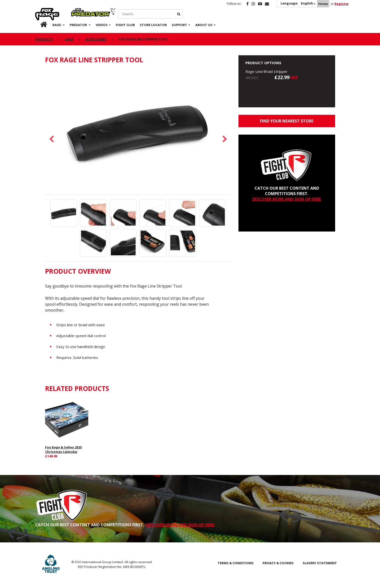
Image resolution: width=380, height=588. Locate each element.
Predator (79, 11)
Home (323, 4)
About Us (204, 25)
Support (179, 25)
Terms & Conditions (236, 563)
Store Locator (153, 25)
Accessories (96, 39)
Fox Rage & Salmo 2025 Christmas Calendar (63, 449)
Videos (102, 25)
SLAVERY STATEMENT (320, 563)
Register (342, 4)
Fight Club (125, 25)
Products (44, 39)
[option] (138, 132)
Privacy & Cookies (278, 563)
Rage (40, 11)
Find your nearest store (287, 121)
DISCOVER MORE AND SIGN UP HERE (287, 199)
